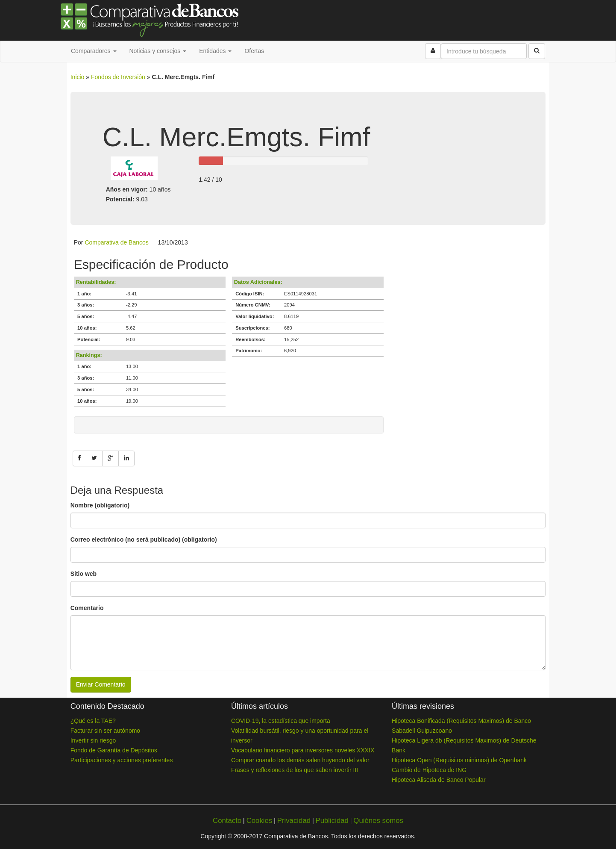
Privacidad (294, 821)
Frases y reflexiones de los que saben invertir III (295, 770)
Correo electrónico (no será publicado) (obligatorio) (144, 539)
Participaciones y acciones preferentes (122, 760)
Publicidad (332, 821)
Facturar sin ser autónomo (105, 731)
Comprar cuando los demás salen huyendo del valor (300, 760)
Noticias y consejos (158, 51)
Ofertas (254, 51)
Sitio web (84, 574)
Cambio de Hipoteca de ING (429, 770)
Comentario (87, 608)
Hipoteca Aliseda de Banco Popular (439, 780)
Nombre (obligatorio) (100, 505)
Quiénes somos (378, 821)
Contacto (227, 821)
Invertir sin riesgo (93, 740)
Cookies (260, 821)
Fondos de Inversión (118, 77)
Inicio (78, 77)
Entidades (215, 51)
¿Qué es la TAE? (93, 721)
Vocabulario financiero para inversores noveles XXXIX (303, 750)
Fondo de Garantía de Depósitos (114, 750)
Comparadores (94, 51)
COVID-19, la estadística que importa (281, 721)
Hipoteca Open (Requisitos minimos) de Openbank (459, 760)
